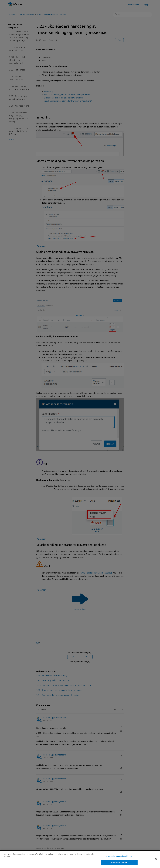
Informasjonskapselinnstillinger (119, 858)
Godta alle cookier (119, 865)
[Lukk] (156, 861)
